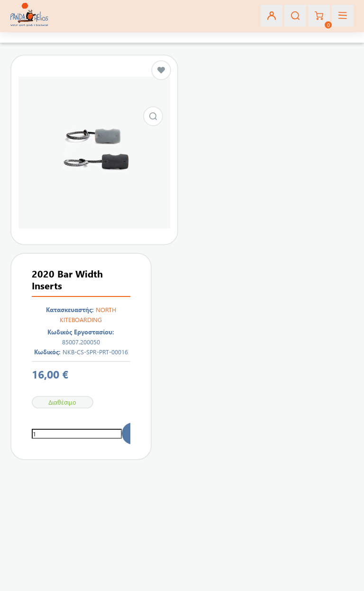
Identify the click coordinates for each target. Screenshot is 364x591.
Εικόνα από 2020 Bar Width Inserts (153, 116)
